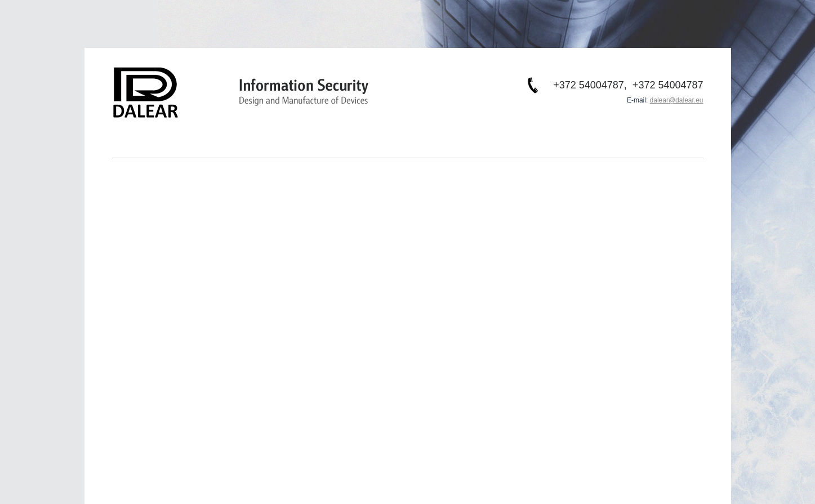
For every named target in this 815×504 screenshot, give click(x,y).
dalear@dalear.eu (677, 100)
